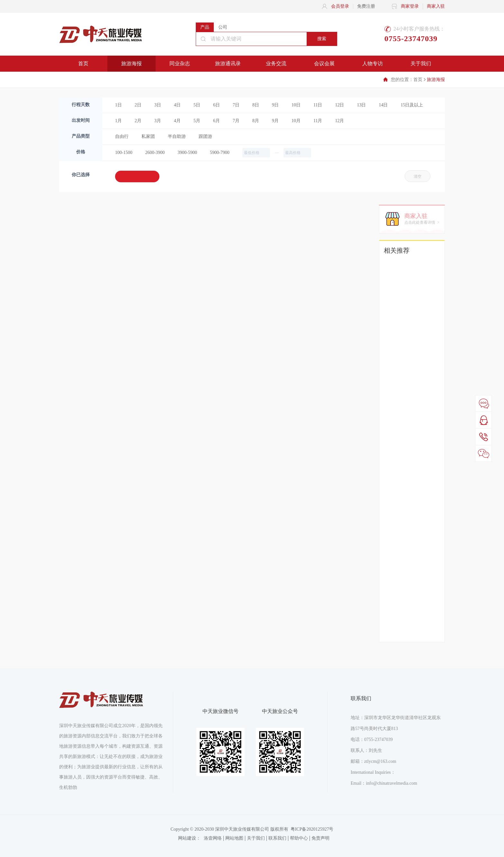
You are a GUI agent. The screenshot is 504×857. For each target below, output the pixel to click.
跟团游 (205, 136)
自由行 (122, 136)
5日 (197, 105)
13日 (361, 105)
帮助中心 (299, 838)
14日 (383, 105)
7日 (236, 105)
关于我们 (421, 63)
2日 (138, 105)
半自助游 (177, 136)
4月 (177, 121)
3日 (158, 105)
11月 (318, 121)
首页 (83, 63)
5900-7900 (220, 153)
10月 (296, 121)
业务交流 (276, 63)
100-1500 (124, 153)
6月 (216, 121)
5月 (197, 121)
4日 (177, 105)
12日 (339, 105)
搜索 (322, 39)
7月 (236, 121)
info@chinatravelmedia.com (391, 783)
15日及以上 (412, 105)
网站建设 (187, 838)
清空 (418, 176)
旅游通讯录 (228, 63)
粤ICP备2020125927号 (312, 829)
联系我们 (277, 838)
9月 (275, 121)
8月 (256, 121)
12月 (339, 121)
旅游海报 (131, 63)
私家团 (148, 136)
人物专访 (373, 63)
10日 (296, 105)
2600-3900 (155, 153)
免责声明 (320, 838)
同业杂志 (180, 63)
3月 (158, 121)
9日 (275, 105)
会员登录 (340, 6)
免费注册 (366, 6)
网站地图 (234, 838)
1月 (118, 121)
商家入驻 (436, 6)
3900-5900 (187, 153)
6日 (216, 105)
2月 (138, 121)
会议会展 (324, 63)
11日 (318, 105)
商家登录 (410, 6)
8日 (256, 105)
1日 (118, 105)
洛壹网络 (213, 838)
